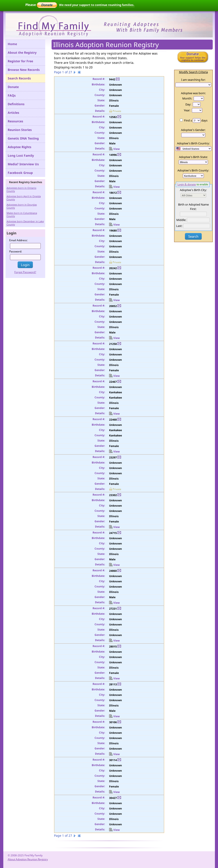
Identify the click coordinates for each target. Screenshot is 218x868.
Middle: (181, 220)
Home (12, 44)
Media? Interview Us (23, 164)
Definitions (16, 104)
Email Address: (19, 240)
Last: (179, 226)
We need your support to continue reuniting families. (97, 5)
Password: (16, 251)
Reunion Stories (20, 130)
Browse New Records (24, 70)
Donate (13, 87)
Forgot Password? (25, 272)
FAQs (12, 95)
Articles (13, 113)
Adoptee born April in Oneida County (24, 198)
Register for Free (20, 61)
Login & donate (187, 184)
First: (193, 209)
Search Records (19, 78)
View (114, 149)
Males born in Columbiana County (22, 214)
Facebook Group (20, 173)
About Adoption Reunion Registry (28, 859)
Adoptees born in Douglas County (22, 206)
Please (41, 5)
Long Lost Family (21, 155)
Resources (15, 121)
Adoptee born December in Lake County (25, 223)
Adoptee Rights (20, 147)
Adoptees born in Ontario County (21, 189)
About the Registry (22, 52)
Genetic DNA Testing (23, 138)
